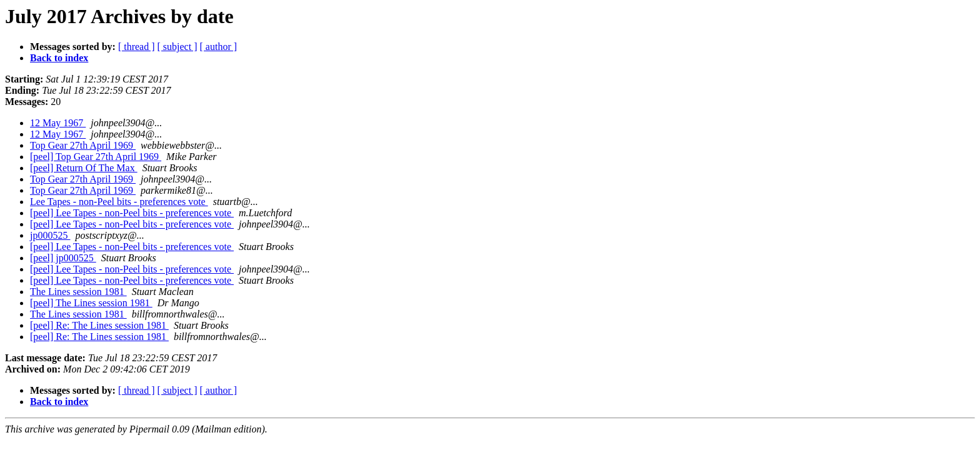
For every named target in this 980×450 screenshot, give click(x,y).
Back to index (59, 58)
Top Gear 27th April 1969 (83, 145)
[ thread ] (137, 47)
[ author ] (219, 47)
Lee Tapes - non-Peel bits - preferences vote (119, 202)
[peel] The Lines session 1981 (91, 303)
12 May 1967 (58, 123)
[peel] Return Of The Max (84, 168)
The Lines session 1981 (78, 292)
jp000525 (50, 235)
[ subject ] (177, 47)
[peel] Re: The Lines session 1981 (99, 325)
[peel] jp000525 (63, 258)
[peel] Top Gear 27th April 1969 (96, 157)
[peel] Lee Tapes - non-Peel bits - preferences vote (132, 213)
